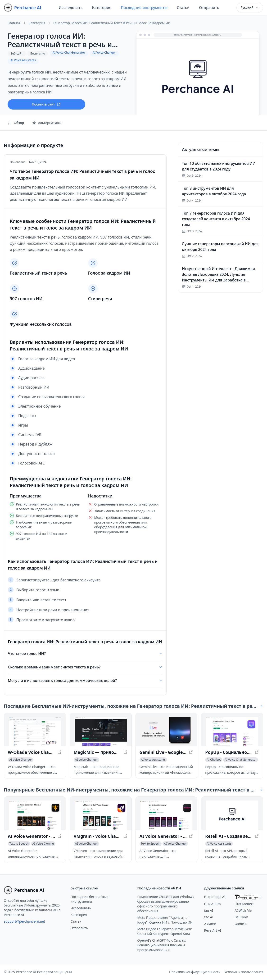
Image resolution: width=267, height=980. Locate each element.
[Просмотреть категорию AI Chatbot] (214, 760)
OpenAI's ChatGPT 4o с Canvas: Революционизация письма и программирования (162, 945)
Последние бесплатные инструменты (89, 899)
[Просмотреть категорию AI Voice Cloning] (43, 844)
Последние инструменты (144, 8)
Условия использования (244, 972)
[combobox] (250, 8)
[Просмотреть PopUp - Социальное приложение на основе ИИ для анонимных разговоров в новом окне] (232, 732)
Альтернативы (47, 123)
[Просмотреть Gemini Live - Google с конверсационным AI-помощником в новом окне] (167, 732)
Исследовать (71, 8)
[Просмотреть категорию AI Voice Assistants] (153, 760)
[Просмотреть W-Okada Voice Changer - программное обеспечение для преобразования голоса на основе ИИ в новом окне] (35, 732)
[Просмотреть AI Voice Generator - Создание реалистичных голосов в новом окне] (35, 815)
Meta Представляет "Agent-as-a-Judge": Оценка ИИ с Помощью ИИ (165, 920)
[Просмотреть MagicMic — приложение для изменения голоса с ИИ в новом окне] (101, 732)
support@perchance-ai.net (24, 921)
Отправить (209, 8)
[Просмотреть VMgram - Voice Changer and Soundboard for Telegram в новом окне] (101, 815)
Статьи (183, 8)
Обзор (16, 123)
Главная (14, 23)
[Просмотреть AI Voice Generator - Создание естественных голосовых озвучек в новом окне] (167, 815)
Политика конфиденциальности (195, 972)
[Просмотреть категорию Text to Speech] (19, 844)
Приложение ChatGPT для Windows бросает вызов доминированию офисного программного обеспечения (166, 904)
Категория (102, 8)
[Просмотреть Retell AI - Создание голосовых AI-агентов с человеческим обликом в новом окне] (232, 815)
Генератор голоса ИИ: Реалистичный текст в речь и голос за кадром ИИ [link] (112, 23)
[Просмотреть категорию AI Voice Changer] (21, 760)
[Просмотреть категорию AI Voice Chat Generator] (241, 760)
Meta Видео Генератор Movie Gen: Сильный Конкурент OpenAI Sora (165, 931)
